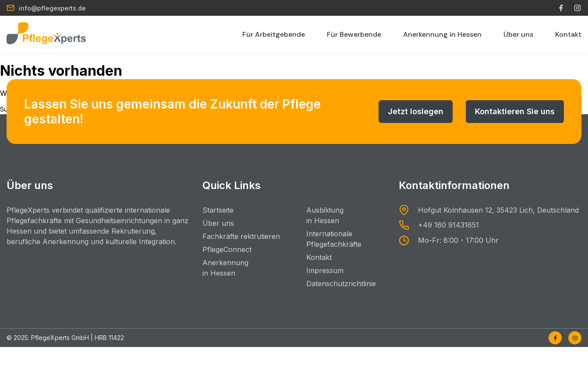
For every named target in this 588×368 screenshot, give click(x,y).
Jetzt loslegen (416, 111)
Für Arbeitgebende (274, 34)
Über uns (518, 34)
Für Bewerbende (354, 34)
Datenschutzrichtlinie (341, 284)
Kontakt (568, 34)
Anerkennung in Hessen (442, 34)
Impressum (325, 270)
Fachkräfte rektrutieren (241, 236)
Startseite (218, 210)
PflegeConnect (227, 249)
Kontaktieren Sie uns (515, 111)
